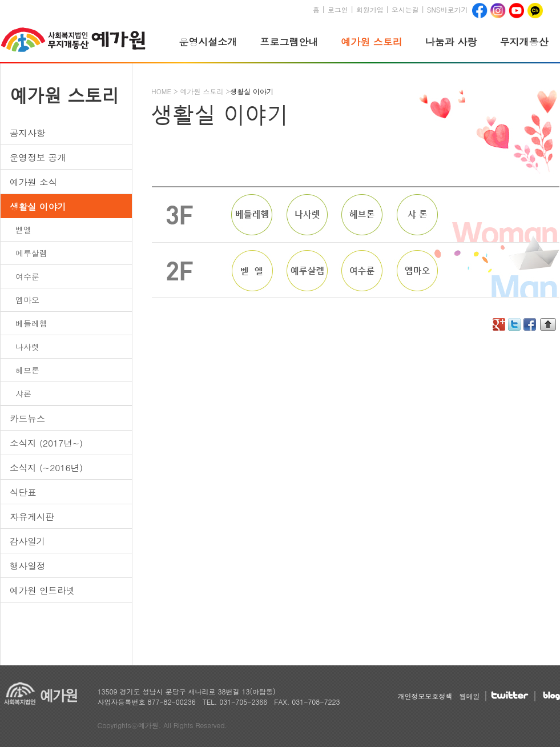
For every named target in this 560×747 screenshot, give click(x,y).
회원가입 (370, 9)
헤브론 (27, 370)
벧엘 (23, 230)
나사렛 (27, 347)
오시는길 (405, 9)
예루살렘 (31, 253)
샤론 (23, 393)
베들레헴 (31, 323)
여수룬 (27, 276)
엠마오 (27, 300)
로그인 (338, 9)
